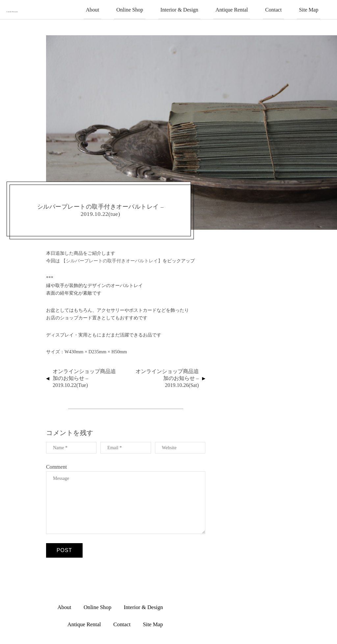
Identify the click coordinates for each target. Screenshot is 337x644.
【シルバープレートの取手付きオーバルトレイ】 (112, 260)
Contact (284, 9)
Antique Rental (250, 9)
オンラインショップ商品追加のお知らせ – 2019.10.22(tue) (84, 377)
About (135, 9)
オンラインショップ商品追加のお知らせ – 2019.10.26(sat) (167, 377)
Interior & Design (207, 9)
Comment (56, 466)
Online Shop (166, 9)
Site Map (312, 9)
